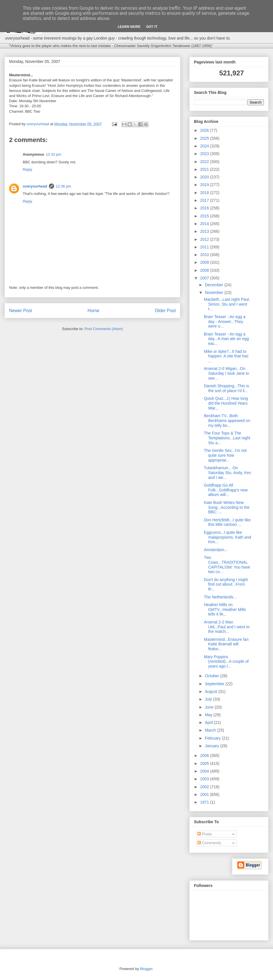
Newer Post (21, 311)
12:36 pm (63, 186)
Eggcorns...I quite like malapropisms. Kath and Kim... (227, 537)
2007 (205, 278)
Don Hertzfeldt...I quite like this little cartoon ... (227, 522)
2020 (205, 177)
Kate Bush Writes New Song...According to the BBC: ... (227, 507)
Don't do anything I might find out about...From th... (226, 584)
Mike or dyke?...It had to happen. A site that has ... (226, 356)
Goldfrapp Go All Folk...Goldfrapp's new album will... (226, 490)
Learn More (129, 27)
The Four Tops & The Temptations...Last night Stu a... (227, 438)
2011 (205, 247)
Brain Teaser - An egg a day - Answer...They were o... (225, 322)
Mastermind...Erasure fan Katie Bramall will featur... (226, 644)
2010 (205, 255)
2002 (205, 787)
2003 (205, 779)
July (209, 699)
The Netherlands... (220, 597)
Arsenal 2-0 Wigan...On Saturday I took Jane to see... (227, 373)
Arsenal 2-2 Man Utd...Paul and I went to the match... (227, 627)
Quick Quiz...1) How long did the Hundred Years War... (226, 403)
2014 (205, 224)
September (215, 684)
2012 (205, 239)
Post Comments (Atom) (104, 329)
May (209, 715)
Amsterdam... (216, 550)
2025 (205, 138)
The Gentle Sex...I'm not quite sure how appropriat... (225, 455)
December (214, 285)
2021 (205, 169)
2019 (205, 185)
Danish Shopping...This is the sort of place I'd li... (227, 388)
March (211, 730)
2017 (205, 200)
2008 (205, 270)
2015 (205, 216)
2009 (205, 262)
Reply (27, 169)
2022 (205, 162)
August (211, 691)
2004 (205, 771)
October (212, 676)
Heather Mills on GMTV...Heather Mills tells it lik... (225, 610)
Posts (205, 834)
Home (94, 311)
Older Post (165, 311)
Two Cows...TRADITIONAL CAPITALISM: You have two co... (227, 565)
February (213, 738)
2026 (205, 130)
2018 (205, 193)
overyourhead (35, 186)
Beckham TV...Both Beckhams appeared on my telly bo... (227, 421)
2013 (205, 231)
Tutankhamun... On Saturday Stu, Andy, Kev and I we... (227, 473)
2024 (205, 146)
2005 (205, 763)
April (209, 722)
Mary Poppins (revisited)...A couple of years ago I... (226, 662)
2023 (205, 154)
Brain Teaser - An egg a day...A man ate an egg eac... (226, 339)
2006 (205, 755)
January (212, 746)
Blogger (146, 969)
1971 (205, 802)
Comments (209, 843)
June (210, 707)
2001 (205, 794)
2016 (205, 208)
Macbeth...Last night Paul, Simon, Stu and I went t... (227, 304)
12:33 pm (53, 154)
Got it (152, 27)
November (214, 293)
